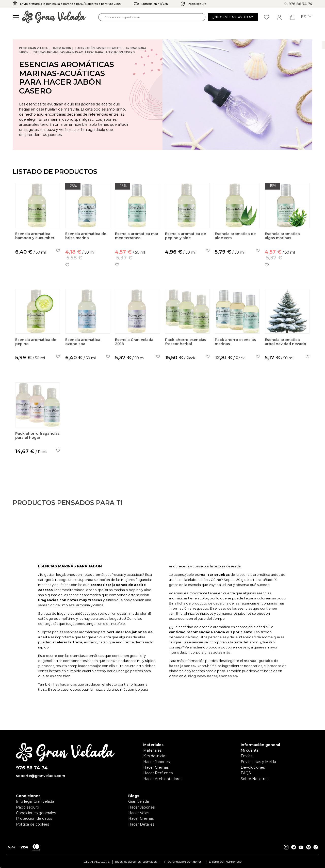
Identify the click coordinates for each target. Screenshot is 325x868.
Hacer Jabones (156, 762)
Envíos (247, 756)
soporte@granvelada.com (40, 776)
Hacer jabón (61, 48)
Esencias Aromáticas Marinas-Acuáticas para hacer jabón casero (84, 52)
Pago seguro (28, 807)
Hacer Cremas (156, 767)
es (306, 17)
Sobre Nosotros (255, 779)
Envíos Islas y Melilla (258, 762)
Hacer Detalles (141, 824)
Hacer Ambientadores (163, 779)
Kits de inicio (154, 756)
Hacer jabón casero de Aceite (98, 48)
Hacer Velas (139, 813)
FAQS (246, 773)
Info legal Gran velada (35, 801)
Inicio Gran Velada (33, 48)
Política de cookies (32, 824)
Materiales (152, 750)
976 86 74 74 (298, 4)
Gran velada (139, 801)
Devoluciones (253, 767)
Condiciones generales (36, 813)
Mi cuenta (250, 750)
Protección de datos (34, 818)
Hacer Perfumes (158, 773)
